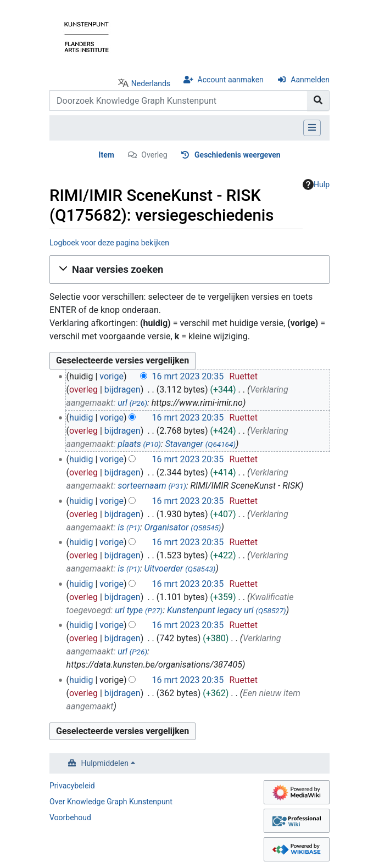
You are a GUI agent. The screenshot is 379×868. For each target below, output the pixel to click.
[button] (189, 270)
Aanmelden (310, 80)
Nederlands (151, 83)
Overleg (154, 155)
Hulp (316, 184)
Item (106, 155)
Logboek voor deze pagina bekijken (109, 243)
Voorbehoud (70, 817)
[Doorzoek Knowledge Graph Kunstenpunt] (179, 100)
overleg (83, 390)
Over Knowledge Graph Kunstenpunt (111, 802)
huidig (81, 418)
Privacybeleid (72, 786)
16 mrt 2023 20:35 (188, 376)
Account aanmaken (231, 80)
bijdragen (122, 390)
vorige (112, 376)
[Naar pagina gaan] (318, 100)
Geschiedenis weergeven (238, 155)
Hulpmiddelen (105, 763)
